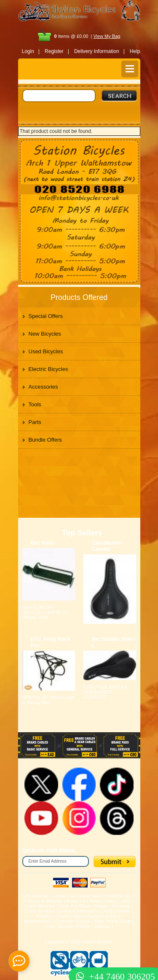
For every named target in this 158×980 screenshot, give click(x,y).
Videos (62, 916)
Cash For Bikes (75, 906)
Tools (35, 404)
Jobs (125, 901)
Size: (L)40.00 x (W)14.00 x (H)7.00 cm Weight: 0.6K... (46, 612)
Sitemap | (104, 926)
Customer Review (73, 921)
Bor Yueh (43, 543)
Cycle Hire (90, 896)
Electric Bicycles (48, 369)
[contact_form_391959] (19, 961)
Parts (35, 422)
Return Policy (103, 901)
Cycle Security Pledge (67, 926)
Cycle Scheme (40, 911)
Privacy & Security (44, 901)
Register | (57, 51)
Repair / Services (112, 906)
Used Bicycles (46, 351)
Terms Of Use (118, 896)
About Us (76, 901)
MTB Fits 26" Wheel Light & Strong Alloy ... (48, 700)
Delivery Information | (99, 51)
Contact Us (64, 896)
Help (135, 51)
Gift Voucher (36, 896)
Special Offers (46, 316)
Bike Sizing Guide (113, 921)
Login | (31, 51)
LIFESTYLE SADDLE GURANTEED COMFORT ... (106, 692)
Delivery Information (79, 911)
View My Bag (107, 36)
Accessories (43, 387)
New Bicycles (45, 334)
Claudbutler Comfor (107, 546)
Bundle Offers (45, 440)
